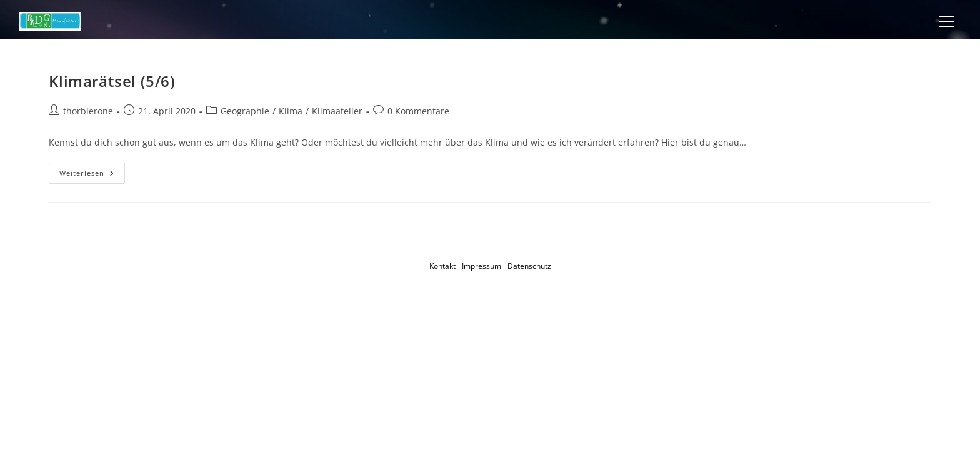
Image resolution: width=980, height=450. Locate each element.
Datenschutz (529, 266)
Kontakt (442, 266)
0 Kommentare (418, 111)
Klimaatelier (337, 111)
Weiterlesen (92, 175)
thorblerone (88, 111)
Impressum (482, 266)
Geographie (245, 111)
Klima (291, 111)
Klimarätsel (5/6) (112, 81)
